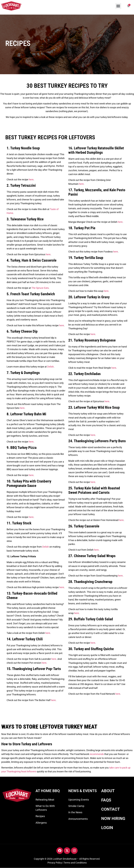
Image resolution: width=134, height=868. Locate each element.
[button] (118, 6)
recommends (97, 754)
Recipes (40, 816)
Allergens (41, 823)
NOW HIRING (113, 819)
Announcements (78, 819)
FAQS (106, 800)
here (31, 179)
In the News (75, 812)
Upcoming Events (79, 800)
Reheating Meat (45, 800)
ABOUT (108, 791)
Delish (50, 367)
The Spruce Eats (40, 288)
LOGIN (107, 828)
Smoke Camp (76, 806)
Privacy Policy (55, 863)
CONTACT (111, 809)
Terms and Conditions (75, 863)
